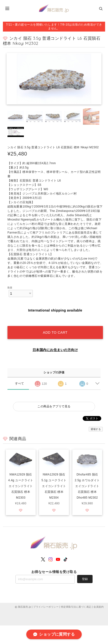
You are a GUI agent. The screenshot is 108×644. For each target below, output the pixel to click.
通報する (96, 429)
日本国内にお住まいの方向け (55, 350)
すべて (19, 384)
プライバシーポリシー (46, 607)
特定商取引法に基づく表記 (76, 607)
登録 (85, 579)
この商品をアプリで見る (54, 406)
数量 (10, 288)
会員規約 (99, 607)
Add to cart (55, 332)
